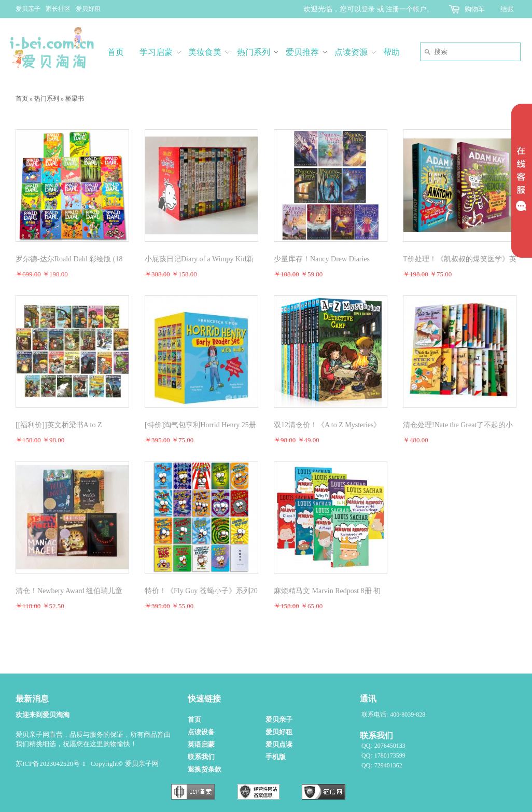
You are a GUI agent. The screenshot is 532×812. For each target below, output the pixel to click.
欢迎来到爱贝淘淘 (43, 715)
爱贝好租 (88, 9)
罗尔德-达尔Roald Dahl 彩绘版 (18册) (69, 260)
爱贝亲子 (28, 9)
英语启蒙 (201, 744)
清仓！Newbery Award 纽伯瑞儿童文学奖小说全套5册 (69, 592)
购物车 (475, 9)
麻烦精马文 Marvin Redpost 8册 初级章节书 (327, 592)
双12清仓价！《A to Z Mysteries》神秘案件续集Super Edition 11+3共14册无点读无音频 (327, 426)
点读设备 (201, 732)
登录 (368, 9)
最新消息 (32, 699)
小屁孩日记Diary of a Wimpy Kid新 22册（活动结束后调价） (199, 260)
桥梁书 (75, 99)
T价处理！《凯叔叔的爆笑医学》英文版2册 (460, 260)
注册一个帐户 (406, 9)
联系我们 (201, 757)
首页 (22, 99)
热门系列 (47, 99)
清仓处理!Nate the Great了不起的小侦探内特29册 (458, 426)
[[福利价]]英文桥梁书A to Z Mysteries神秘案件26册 (59, 426)
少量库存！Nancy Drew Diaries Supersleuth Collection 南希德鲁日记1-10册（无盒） (330, 260)
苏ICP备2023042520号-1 (51, 764)
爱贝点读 (279, 744)
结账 (507, 9)
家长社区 (58, 9)
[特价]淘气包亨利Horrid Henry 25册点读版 (200, 426)
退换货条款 (205, 769)
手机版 (276, 757)
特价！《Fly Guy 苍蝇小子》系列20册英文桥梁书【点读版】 (201, 592)
